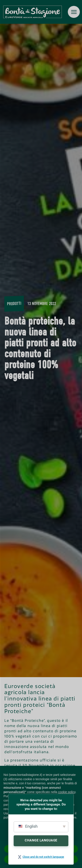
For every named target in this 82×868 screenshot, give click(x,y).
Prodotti (14, 304)
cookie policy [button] (67, 792)
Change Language (41, 840)
